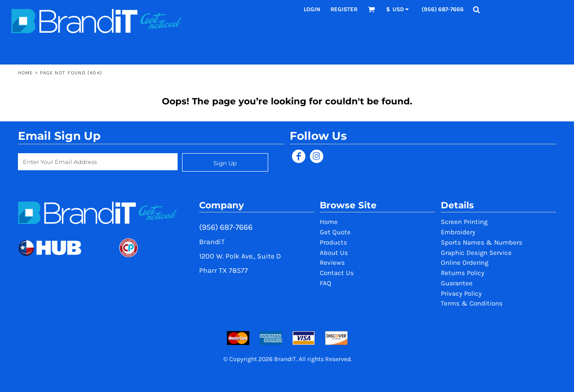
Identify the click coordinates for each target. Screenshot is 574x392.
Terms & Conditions (472, 303)
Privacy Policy (461, 293)
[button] (371, 9)
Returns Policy (463, 273)
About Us (334, 253)
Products (333, 242)
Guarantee (457, 283)
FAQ (326, 283)
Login (312, 9)
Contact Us (337, 273)
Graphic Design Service (476, 253)
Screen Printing (464, 222)
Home (25, 73)
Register (344, 9)
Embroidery (458, 232)
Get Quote (335, 232)
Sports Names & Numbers (482, 242)
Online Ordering (465, 263)
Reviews (332, 263)
